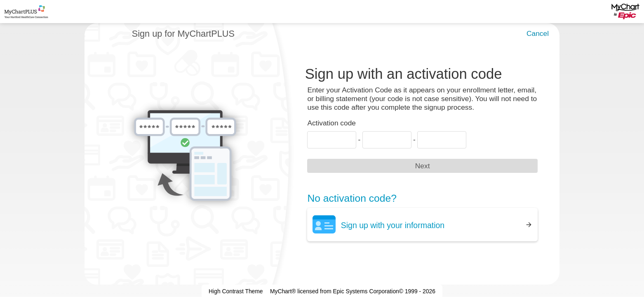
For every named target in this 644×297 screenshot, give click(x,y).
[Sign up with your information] (422, 225)
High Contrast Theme (236, 291)
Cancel (538, 33)
